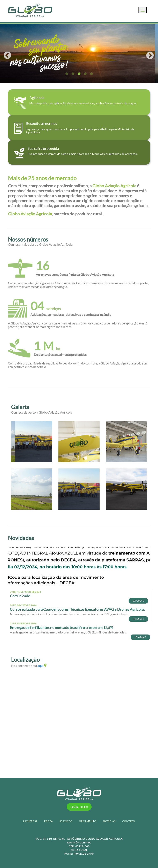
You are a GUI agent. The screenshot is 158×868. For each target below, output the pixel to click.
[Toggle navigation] (143, 10)
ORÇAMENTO (88, 821)
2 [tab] (73, 74)
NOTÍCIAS (109, 821)
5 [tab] (91, 74)
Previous (5, 53)
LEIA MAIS (138, 601)
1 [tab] (67, 74)
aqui (42, 666)
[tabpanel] (79, 53)
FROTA (49, 821)
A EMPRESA (30, 821)
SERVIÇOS (66, 821)
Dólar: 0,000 (79, 807)
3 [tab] (79, 74)
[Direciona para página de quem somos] (79, 102)
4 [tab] (85, 74)
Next (148, 53)
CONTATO (129, 821)
